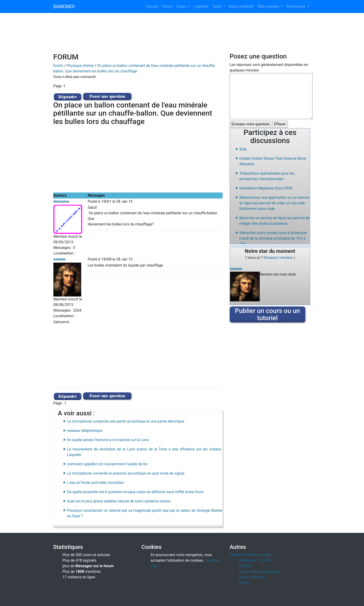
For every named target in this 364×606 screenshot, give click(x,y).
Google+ (266, 555)
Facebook (238, 555)
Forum (167, 6)
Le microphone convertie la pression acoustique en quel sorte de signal (126, 473)
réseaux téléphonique (85, 431)
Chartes (245, 566)
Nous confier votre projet (259, 572)
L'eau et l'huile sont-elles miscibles (95, 483)
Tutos (217, 6)
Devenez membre (279, 258)
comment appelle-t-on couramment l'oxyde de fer (107, 464)
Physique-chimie (80, 66)
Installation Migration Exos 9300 (266, 188)
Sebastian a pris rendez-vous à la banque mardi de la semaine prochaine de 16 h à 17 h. (273, 238)
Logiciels (201, 6)
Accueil (152, 6)
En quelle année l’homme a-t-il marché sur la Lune (108, 440)
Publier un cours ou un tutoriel (267, 314)
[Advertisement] (182, 36)
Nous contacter (242, 6)
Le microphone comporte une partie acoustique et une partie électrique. (126, 421)
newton (60, 259)
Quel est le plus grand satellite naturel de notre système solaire (119, 501)
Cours (182, 6)
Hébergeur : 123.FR (255, 560)
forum (58, 66)
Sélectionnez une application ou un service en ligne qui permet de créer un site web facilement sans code (274, 203)
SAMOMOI (64, 7)
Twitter (252, 555)
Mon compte (269, 6)
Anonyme (61, 201)
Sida (243, 149)
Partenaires (296, 6)
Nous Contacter (252, 577)
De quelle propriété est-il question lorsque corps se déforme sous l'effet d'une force (135, 492)
